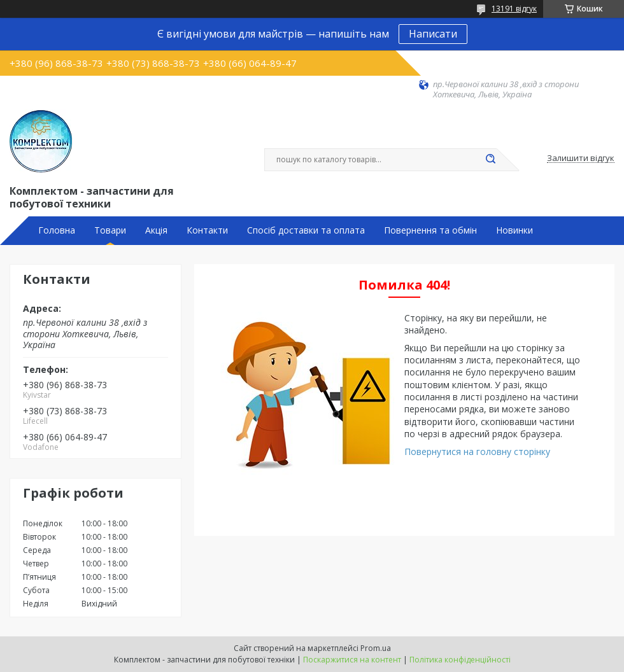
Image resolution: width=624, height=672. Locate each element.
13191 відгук (514, 9)
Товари (110, 230)
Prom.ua (376, 648)
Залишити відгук (581, 158)
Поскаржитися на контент (352, 660)
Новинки (514, 230)
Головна (57, 230)
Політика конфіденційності (460, 660)
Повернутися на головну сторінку (477, 451)
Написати (433, 34)
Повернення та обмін (430, 230)
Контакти (207, 230)
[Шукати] (490, 160)
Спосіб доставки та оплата (306, 230)
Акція (156, 230)
